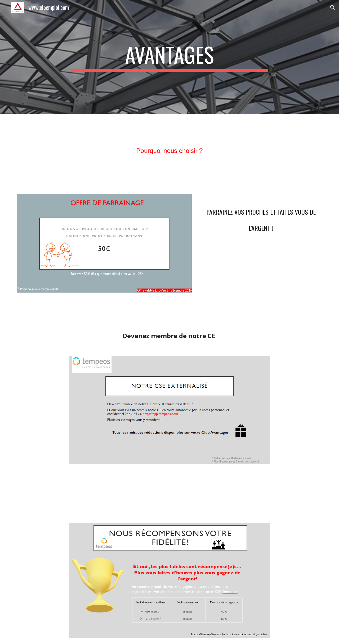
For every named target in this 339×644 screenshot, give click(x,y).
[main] (169, 57)
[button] (333, 7)
